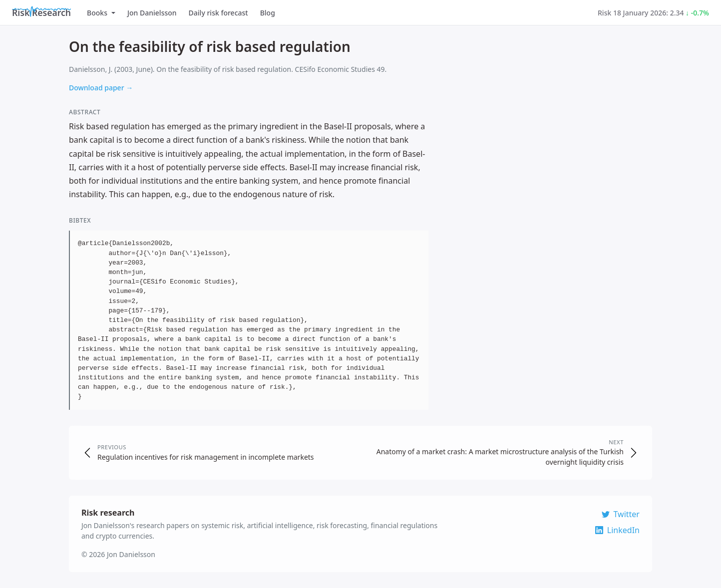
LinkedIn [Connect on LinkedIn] (617, 530)
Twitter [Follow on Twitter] (621, 514)
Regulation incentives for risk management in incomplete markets (206, 457)
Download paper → (101, 88)
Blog (268, 13)
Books (101, 13)
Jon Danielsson (152, 13)
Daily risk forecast (218, 13)
